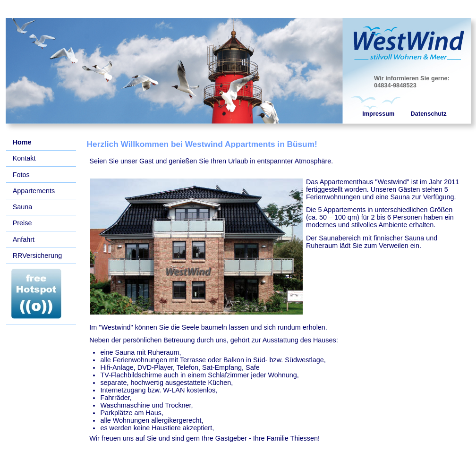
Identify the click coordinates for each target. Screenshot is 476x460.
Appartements (34, 191)
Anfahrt (24, 239)
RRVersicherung (38, 256)
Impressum (378, 114)
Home (22, 142)
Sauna (23, 207)
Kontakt (24, 158)
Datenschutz (429, 114)
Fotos (21, 175)
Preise (22, 223)
